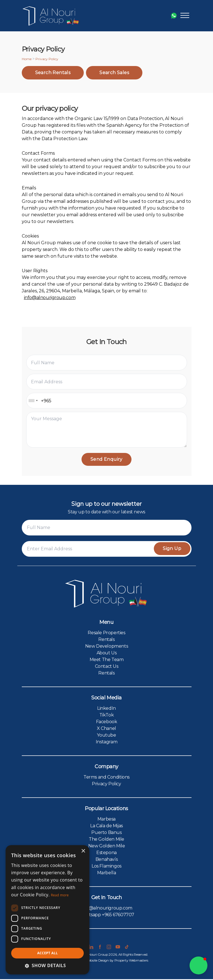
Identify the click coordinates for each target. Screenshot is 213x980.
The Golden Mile (106, 840)
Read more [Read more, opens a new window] (60, 895)
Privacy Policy (106, 785)
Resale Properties (106, 634)
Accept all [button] (47, 953)
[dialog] (47, 910)
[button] (198, 965)
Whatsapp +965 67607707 (106, 916)
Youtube (106, 736)
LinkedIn (106, 709)
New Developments (107, 647)
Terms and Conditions (106, 778)
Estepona (106, 853)
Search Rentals (53, 73)
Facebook (107, 722)
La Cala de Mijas (106, 827)
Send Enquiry (106, 460)
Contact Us (107, 667)
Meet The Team (107, 660)
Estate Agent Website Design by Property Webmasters (106, 961)
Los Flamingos (106, 867)
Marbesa (106, 820)
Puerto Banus (106, 833)
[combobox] (33, 401)
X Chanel (106, 729)
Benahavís (106, 860)
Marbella (107, 874)
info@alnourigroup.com (50, 298)
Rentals (106, 640)
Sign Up (171, 549)
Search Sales (114, 73)
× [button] (83, 851)
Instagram (106, 743)
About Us (107, 654)
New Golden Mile (107, 847)
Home (27, 59)
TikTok (107, 716)
